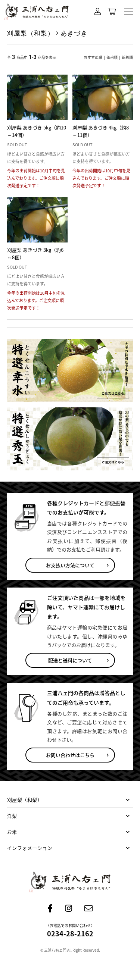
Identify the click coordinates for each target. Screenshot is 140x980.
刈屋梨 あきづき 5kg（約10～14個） (37, 131)
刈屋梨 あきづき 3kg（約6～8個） (35, 254)
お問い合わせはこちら (70, 755)
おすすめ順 (93, 57)
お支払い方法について (70, 565)
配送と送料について (70, 660)
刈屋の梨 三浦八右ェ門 (37, 12)
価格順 (112, 57)
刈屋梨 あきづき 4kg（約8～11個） (101, 131)
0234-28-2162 (70, 934)
